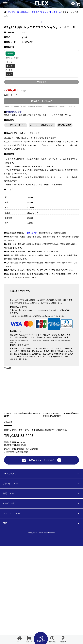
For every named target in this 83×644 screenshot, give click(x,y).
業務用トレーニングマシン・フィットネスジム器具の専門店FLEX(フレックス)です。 (41, 4)
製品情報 (11, 12)
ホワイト (10, 163)
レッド (9, 171)
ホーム (19, 639)
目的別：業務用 (65, 223)
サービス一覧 (9, 601)
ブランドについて (11, 581)
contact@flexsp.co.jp (19, 549)
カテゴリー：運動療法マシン (42, 223)
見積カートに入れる (41, 199)
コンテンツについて (12, 611)
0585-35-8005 (22, 533)
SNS (5, 621)
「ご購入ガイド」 (32, 330)
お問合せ (63, 639)
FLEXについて (9, 571)
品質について (9, 591)
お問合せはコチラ (14, 209)
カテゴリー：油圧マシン (16, 223)
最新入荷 (29, 639)
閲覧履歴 (52, 639)
